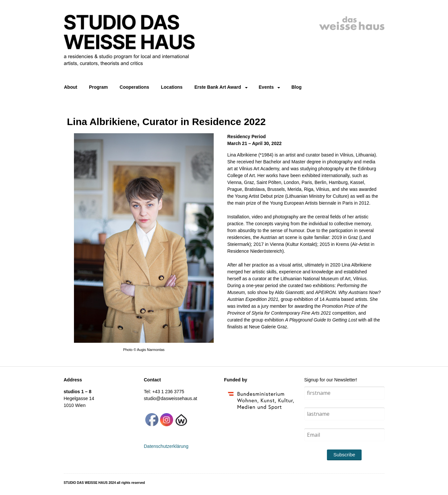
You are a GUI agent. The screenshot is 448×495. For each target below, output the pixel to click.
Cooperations (134, 87)
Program (99, 87)
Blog (296, 87)
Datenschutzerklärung (166, 446)
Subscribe (344, 455)
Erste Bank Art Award (218, 87)
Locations (172, 87)
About (71, 87)
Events (266, 87)
